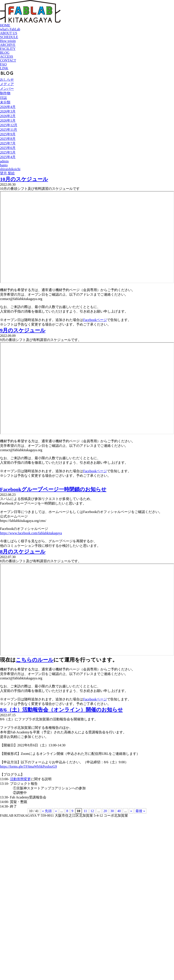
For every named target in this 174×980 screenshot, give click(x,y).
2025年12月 (9, 125)
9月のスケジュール (23, 330)
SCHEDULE (9, 37)
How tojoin (8, 41)
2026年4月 (8, 107)
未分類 (5, 102)
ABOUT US (9, 33)
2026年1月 (8, 120)
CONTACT (8, 60)
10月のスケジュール (24, 179)
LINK (4, 68)
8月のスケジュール (23, 552)
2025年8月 (8, 139)
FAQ (3, 64)
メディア (7, 84)
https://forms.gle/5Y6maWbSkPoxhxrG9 (28, 766)
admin (4, 161)
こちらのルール (35, 660)
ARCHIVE (8, 45)
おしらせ (7, 79)
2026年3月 (8, 111)
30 (112, 811)
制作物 (5, 93)
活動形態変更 (20, 779)
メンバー (7, 89)
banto (4, 165)
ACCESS (6, 57)
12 (92, 811)
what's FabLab (10, 29)
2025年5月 (8, 152)
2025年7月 (8, 143)
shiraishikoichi (10, 169)
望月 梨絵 (7, 173)
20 (105, 811)
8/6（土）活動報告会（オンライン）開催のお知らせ (61, 710)
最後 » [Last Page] (140, 811)
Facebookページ (95, 320)
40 (119, 811)
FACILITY (8, 49)
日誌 (3, 98)
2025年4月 (8, 157)
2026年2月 (8, 116)
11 (85, 811)
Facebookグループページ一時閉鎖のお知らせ (53, 489)
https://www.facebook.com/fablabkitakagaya (31, 533)
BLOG (5, 53)
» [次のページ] (131, 811)
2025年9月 (8, 134)
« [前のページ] (56, 811)
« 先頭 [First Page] (47, 811)
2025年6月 (8, 148)
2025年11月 (9, 130)
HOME (5, 25)
